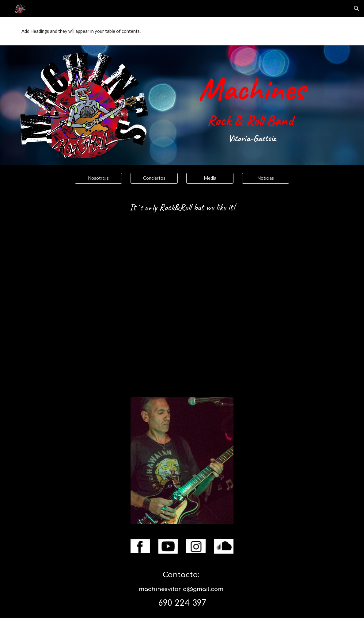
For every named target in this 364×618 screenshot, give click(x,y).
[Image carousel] (182, 461)
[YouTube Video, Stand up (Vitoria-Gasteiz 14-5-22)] (182, 308)
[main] (252, 102)
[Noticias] (266, 178)
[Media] (210, 178)
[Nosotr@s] (99, 178)
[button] (357, 9)
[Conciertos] (154, 178)
